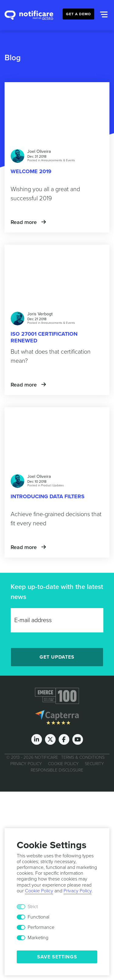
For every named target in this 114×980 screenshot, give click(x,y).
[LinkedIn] (37, 739)
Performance (41, 927)
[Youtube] (78, 739)
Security (94, 764)
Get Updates (57, 657)
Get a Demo (78, 14)
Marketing (38, 938)
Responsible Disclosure (57, 770)
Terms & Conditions (83, 757)
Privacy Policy (26, 764)
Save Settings (57, 957)
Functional (38, 917)
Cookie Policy (63, 764)
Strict (33, 907)
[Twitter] (50, 739)
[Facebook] (64, 739)
